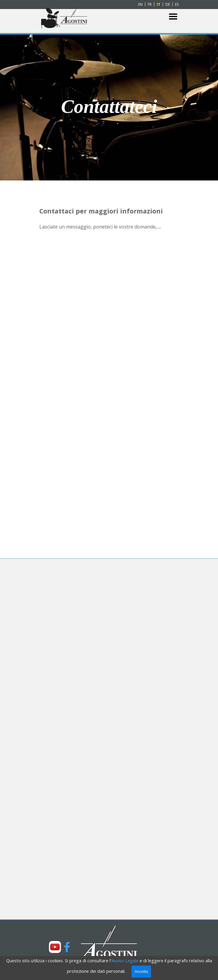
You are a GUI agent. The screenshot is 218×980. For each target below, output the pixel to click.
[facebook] (67, 947)
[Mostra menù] (173, 17)
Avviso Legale (125, 960)
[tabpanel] (109, 107)
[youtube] (55, 947)
